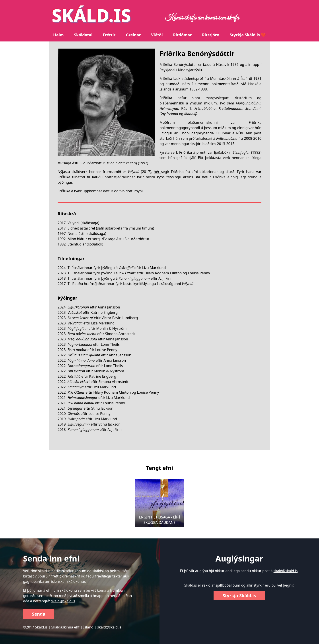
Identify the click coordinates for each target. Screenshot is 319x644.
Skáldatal (83, 35)
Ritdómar (182, 35)
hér (157, 172)
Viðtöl (157, 35)
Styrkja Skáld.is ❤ (248, 35)
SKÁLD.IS (91, 15)
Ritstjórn (211, 35)
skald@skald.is (63, 601)
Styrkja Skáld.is (239, 596)
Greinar (133, 35)
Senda (39, 614)
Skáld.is (41, 627)
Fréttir (109, 35)
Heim (58, 35)
